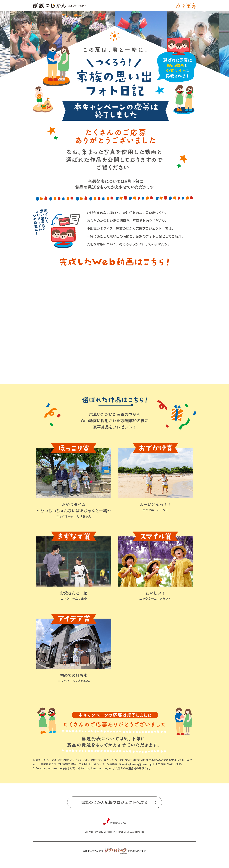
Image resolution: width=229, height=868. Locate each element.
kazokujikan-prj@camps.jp (136, 764)
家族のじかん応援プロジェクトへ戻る (115, 802)
